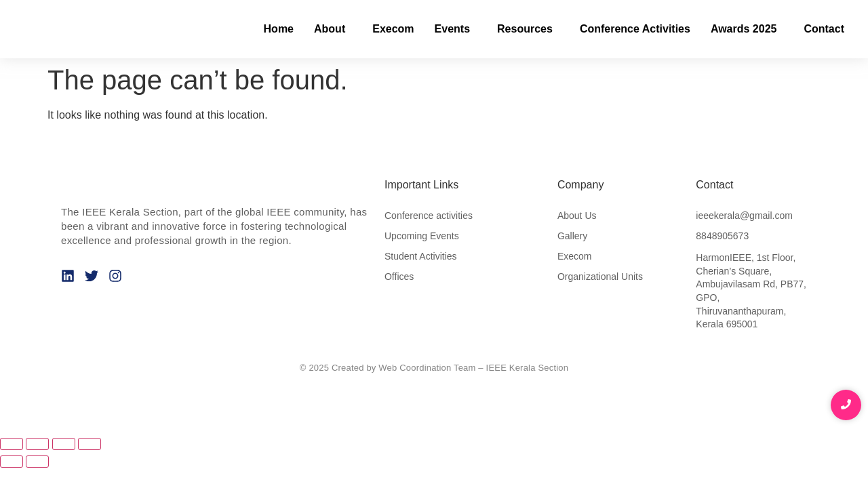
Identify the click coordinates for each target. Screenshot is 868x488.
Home (279, 29)
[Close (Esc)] (90, 444)
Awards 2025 (744, 29)
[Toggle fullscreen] (37, 444)
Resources (525, 29)
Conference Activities (635, 29)
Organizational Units (600, 277)
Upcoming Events (422, 236)
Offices (399, 277)
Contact (824, 29)
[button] (333, 29)
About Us (577, 216)
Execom (393, 29)
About (330, 29)
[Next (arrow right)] (37, 462)
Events (452, 29)
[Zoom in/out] (12, 444)
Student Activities (421, 256)
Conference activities (429, 216)
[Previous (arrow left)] (12, 462)
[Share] (64, 444)
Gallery (572, 236)
